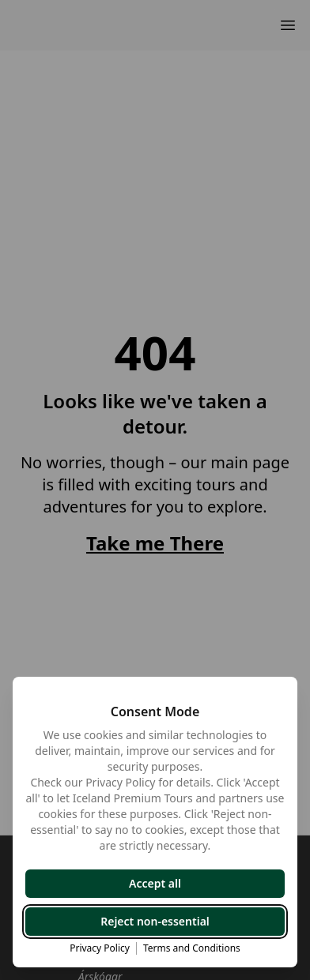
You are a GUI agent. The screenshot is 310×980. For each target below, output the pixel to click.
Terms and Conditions (192, 948)
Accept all (155, 883)
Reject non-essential (155, 921)
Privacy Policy (100, 948)
